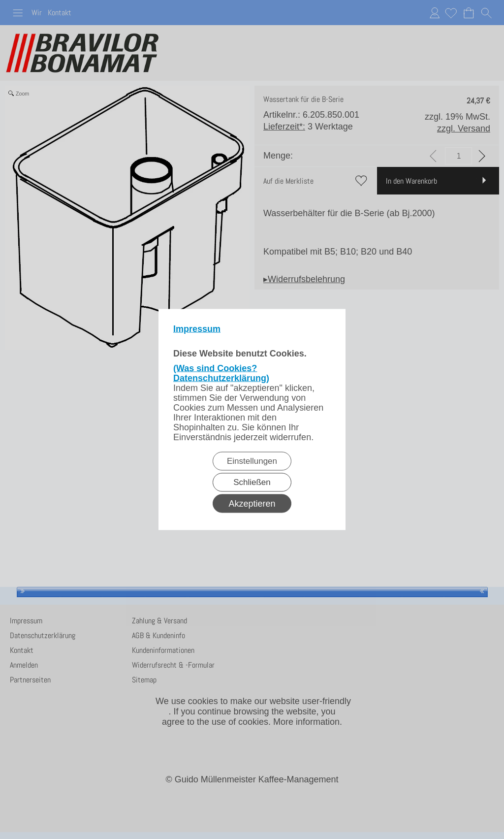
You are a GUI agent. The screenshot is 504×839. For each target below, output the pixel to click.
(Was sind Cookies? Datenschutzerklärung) (221, 373)
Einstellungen (252, 461)
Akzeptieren (252, 504)
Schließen (252, 482)
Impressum (197, 329)
